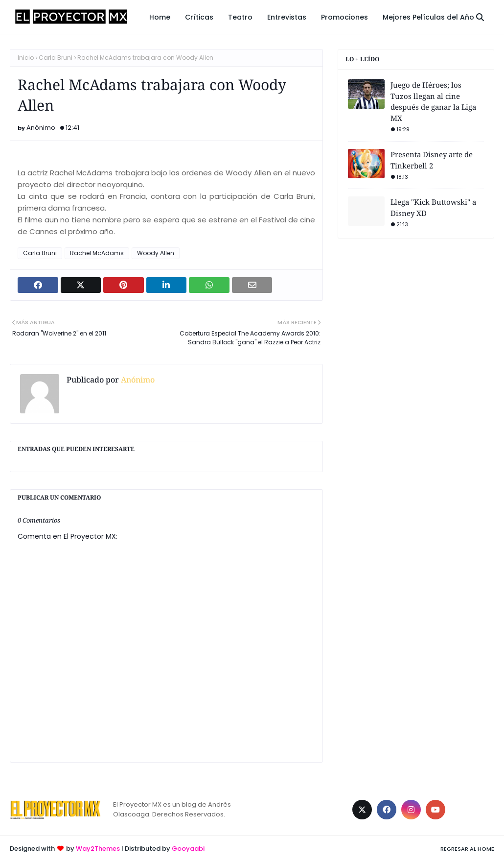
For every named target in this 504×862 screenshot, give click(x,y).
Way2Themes (98, 849)
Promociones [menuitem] (344, 17)
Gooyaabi (188, 849)
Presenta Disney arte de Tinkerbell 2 (432, 160)
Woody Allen (156, 253)
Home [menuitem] (160, 17)
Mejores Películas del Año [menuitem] (428, 17)
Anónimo (41, 128)
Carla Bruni (56, 58)
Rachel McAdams (97, 253)
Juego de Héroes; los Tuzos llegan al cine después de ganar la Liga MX (433, 101)
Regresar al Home (467, 849)
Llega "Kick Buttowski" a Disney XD (433, 207)
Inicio (26, 58)
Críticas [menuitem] (199, 17)
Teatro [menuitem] (240, 17)
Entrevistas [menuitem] (287, 17)
